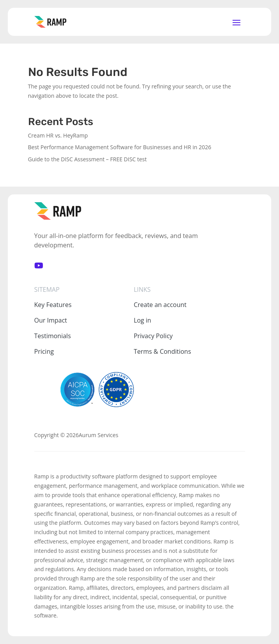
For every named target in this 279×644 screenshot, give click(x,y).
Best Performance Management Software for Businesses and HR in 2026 (120, 147)
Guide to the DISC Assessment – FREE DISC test (88, 159)
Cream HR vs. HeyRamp (58, 135)
